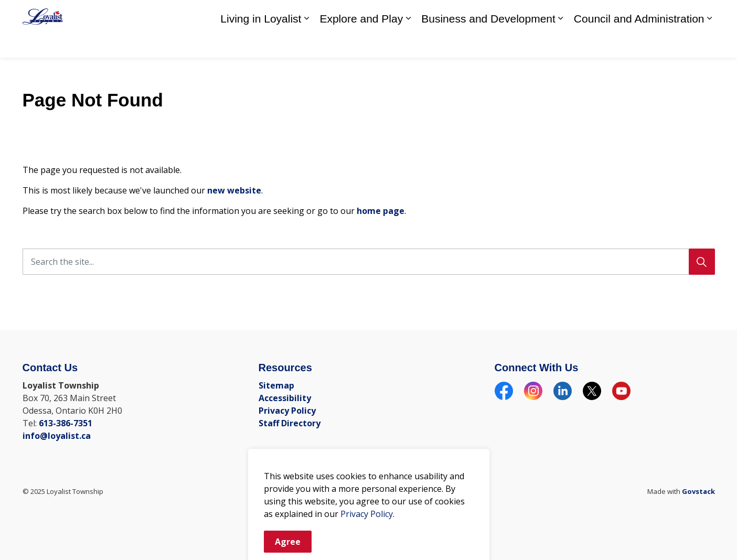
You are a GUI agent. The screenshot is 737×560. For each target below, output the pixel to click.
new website (234, 190)
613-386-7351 (66, 423)
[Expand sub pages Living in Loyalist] (306, 43)
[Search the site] (369, 262)
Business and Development (488, 43)
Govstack (698, 491)
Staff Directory (570, 14)
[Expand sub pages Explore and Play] (408, 43)
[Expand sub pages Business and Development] (561, 43)
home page (381, 211)
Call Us (621, 14)
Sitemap (276, 385)
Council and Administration (639, 43)
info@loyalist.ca (57, 436)
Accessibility (285, 398)
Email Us (666, 14)
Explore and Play (361, 43)
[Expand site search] (704, 14)
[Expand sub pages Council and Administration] (710, 43)
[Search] (702, 262)
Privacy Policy (287, 411)
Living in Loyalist (261, 43)
